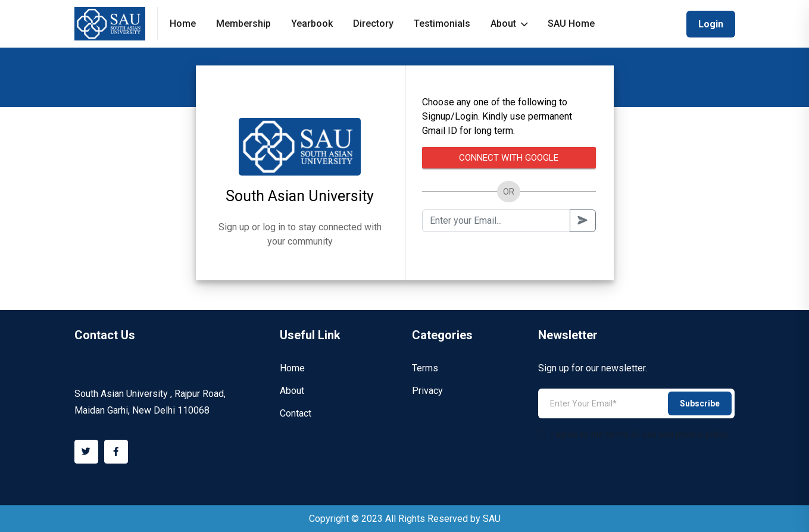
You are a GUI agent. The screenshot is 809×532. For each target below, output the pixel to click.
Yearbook (312, 24)
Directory (373, 24)
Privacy (427, 391)
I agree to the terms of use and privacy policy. (634, 434)
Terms (425, 368)
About (509, 24)
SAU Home (571, 24)
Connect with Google (509, 158)
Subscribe (700, 403)
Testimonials (442, 24)
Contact (296, 413)
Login (711, 24)
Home (183, 24)
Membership (243, 24)
